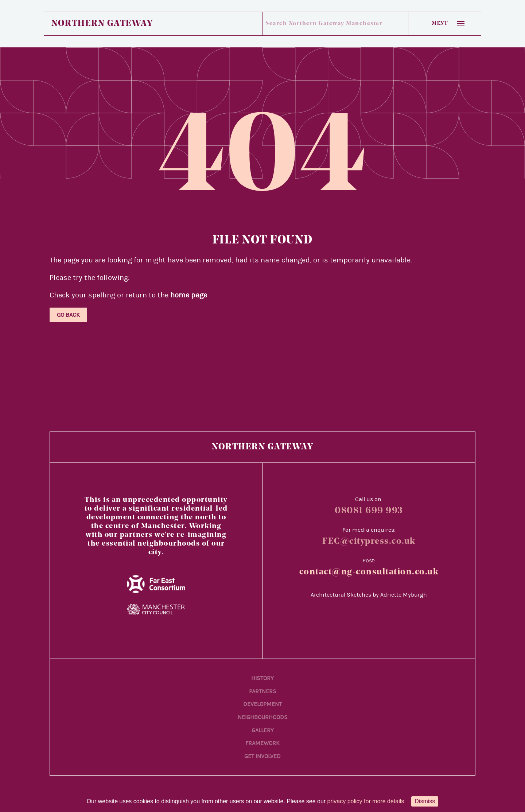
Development (262, 704)
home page (189, 295)
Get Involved (262, 756)
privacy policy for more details (366, 801)
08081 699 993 (369, 511)
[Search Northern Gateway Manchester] (327, 24)
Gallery (263, 730)
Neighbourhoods (263, 717)
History (262, 678)
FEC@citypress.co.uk (369, 542)
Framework (262, 743)
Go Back (68, 315)
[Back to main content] (456, 756)
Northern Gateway (102, 24)
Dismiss (425, 801)
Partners (263, 691)
